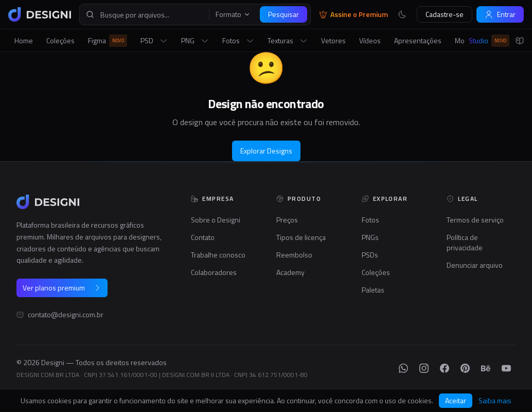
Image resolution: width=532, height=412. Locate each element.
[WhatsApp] (403, 368)
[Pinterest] (465, 368)
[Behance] (486, 368)
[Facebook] (445, 368)
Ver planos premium (62, 288)
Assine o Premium (353, 14)
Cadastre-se (445, 14)
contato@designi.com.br (66, 315)
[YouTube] (506, 368)
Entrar (500, 14)
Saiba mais (495, 401)
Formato (233, 14)
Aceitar (456, 400)
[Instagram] (424, 368)
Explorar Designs (266, 151)
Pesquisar (283, 14)
